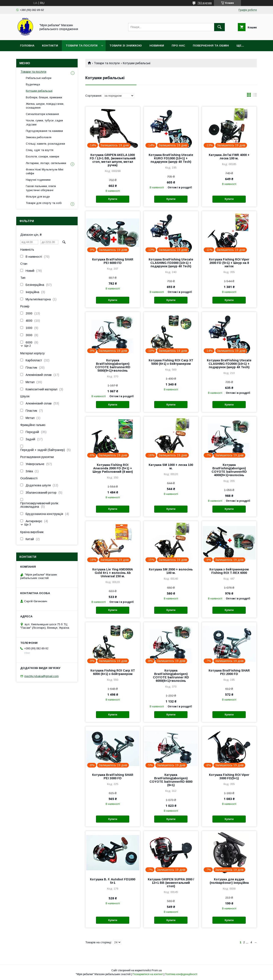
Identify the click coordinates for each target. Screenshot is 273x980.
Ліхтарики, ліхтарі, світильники (46, 163)
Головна (27, 46)
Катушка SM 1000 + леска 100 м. (171, 467)
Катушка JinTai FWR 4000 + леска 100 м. (229, 157)
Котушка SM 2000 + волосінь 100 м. (171, 571)
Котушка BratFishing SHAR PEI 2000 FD (229, 672)
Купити (113, 199)
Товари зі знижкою (126, 46)
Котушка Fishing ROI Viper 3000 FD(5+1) (229, 776)
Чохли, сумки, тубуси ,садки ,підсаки (44, 122)
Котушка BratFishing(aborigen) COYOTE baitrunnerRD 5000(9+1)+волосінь (113, 365)
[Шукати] (219, 27)
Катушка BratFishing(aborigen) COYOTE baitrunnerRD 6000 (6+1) (171, 780)
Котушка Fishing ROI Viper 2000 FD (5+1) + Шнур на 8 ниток (229, 263)
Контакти (50, 46)
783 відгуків (205, 3)
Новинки (157, 46)
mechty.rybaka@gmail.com (41, 676)
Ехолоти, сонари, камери (42, 156)
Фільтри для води (38, 197)
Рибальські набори (39, 78)
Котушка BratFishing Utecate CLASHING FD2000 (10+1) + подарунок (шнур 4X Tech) (229, 364)
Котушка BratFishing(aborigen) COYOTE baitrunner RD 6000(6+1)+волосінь (171, 676)
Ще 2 (28, 346)
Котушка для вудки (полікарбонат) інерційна (229, 881)
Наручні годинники (38, 180)
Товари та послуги (82, 46)
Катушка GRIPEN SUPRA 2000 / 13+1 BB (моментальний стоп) (171, 883)
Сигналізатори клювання (42, 114)
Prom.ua (157, 970)
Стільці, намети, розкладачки (45, 144)
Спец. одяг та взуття (40, 150)
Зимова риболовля (39, 137)
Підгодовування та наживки (44, 131)
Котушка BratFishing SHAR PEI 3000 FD (113, 776)
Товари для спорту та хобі (44, 203)
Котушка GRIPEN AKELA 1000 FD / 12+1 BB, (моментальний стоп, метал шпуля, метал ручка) (113, 160)
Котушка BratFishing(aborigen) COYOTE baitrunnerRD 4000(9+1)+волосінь (229, 470)
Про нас (178, 46)
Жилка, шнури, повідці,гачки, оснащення (45, 106)
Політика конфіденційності (181, 974)
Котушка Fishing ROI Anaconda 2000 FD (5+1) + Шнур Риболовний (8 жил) (113, 468)
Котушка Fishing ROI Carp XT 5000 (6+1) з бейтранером (171, 362)
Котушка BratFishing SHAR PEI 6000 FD (113, 261)
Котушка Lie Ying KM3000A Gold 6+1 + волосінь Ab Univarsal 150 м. (113, 573)
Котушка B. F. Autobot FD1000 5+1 (113, 881)
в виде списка (255, 96)
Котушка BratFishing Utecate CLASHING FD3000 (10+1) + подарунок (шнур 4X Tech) (171, 263)
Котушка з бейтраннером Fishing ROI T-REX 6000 (229, 571)
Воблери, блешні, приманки (44, 97)
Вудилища (33, 84)
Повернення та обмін (211, 46)
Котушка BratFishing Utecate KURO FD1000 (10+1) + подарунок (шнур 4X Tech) (171, 158)
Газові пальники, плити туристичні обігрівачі (41, 188)
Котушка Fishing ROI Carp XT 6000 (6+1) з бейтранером (113, 672)
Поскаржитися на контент (148, 974)
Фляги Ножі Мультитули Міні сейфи (45, 171)
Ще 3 (28, 524)
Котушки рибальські (39, 91)
